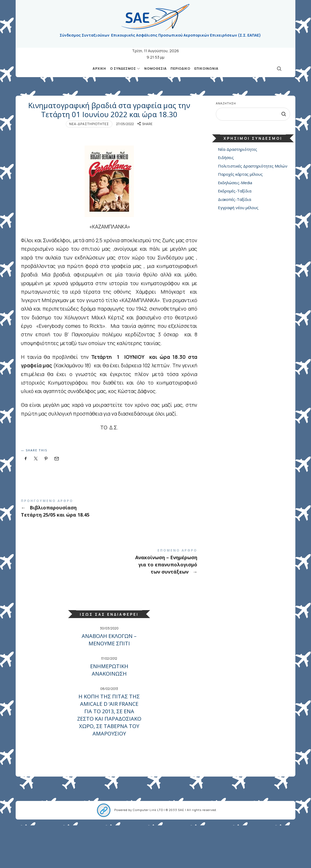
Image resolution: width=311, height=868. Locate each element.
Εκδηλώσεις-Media (235, 183)
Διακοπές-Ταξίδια (235, 199)
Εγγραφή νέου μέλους (238, 208)
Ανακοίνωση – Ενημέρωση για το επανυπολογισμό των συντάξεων (109, 605)
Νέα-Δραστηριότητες (89, 167)
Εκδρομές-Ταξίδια (235, 191)
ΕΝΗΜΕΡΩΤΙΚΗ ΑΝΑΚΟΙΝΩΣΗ (109, 713)
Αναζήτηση (226, 103)
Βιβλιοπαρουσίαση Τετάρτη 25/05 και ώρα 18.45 (109, 551)
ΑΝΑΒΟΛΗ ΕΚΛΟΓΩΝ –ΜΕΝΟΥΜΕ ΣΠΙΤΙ (109, 682)
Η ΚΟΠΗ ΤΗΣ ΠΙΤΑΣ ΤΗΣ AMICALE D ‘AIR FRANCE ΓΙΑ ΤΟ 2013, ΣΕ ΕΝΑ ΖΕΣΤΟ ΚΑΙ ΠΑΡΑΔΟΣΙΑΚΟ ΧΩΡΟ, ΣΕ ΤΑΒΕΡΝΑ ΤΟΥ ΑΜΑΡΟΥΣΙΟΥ (109, 758)
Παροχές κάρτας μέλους (240, 174)
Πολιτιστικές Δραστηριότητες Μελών (253, 166)
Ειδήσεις (226, 158)
